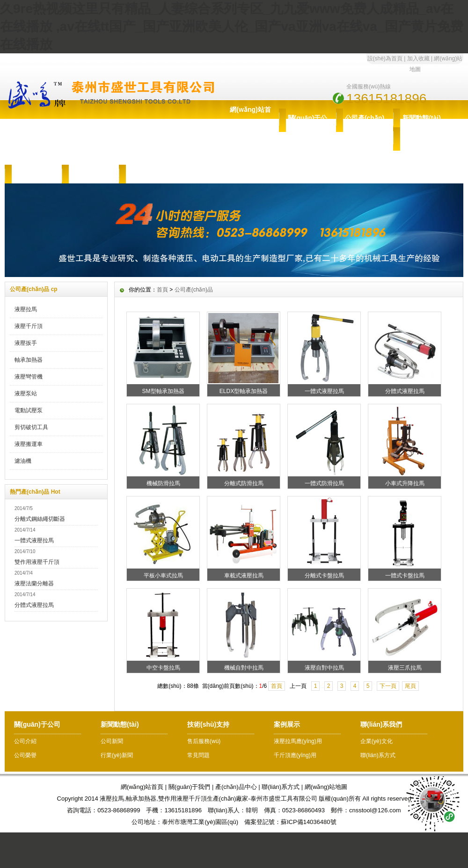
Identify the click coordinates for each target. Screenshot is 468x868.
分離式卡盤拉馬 (324, 576)
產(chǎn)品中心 (236, 787)
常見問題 (198, 755)
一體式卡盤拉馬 (405, 576)
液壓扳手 (26, 343)
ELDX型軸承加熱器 (244, 391)
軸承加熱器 (29, 360)
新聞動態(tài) (422, 118)
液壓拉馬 (26, 309)
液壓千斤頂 (29, 326)
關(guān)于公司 (308, 127)
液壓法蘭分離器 (34, 584)
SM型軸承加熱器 (163, 391)
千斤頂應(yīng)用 (295, 755)
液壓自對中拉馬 (324, 668)
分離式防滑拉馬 (244, 483)
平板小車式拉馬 (163, 576)
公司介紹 (25, 741)
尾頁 (410, 686)
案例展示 (90, 174)
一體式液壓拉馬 (34, 540)
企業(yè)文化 (377, 741)
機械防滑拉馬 (163, 483)
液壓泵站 (26, 394)
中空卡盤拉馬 (163, 668)
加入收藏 (418, 58)
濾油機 (23, 461)
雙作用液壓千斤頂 (37, 562)
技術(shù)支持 (422, 146)
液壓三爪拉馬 (405, 668)
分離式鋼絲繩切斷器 (40, 519)
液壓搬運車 (29, 444)
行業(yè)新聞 (117, 755)
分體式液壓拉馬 (34, 605)
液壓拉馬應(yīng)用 (298, 741)
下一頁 (388, 686)
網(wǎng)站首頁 (250, 119)
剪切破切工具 (31, 427)
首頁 (162, 290)
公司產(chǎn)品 (365, 127)
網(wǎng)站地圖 (326, 787)
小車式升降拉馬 (405, 483)
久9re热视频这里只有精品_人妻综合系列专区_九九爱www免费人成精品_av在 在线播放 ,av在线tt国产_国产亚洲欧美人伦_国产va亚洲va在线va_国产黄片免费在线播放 (232, 26)
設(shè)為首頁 (385, 58)
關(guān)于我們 (190, 787)
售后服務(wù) (33, 174)
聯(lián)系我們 (147, 174)
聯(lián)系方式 (378, 755)
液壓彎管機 (29, 377)
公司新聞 (112, 741)
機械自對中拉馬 (244, 668)
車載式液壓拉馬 (244, 576)
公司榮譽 (25, 755)
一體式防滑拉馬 (324, 483)
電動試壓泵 (29, 410)
